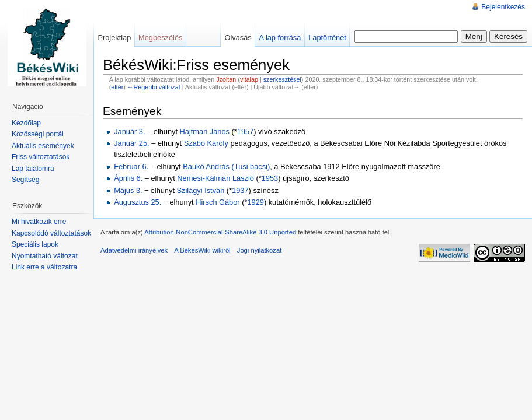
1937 (240, 190)
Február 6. (131, 167)
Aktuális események (43, 146)
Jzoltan (226, 79)
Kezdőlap (26, 123)
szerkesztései (282, 79)
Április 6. (128, 178)
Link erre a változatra (44, 267)
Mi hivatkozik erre (39, 222)
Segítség (25, 180)
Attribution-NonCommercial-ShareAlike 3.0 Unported (220, 232)
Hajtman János (205, 132)
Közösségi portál (38, 134)
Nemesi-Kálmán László (215, 178)
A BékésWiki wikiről (202, 250)
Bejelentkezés (503, 7)
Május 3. (128, 190)
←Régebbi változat (154, 87)
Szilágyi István (201, 190)
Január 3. (129, 132)
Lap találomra (33, 169)
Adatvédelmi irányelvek (134, 250)
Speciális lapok (35, 244)
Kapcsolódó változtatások (51, 233)
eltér (117, 87)
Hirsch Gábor (218, 202)
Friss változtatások (41, 157)
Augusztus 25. (138, 202)
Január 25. (131, 143)
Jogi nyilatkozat (260, 250)
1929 (255, 202)
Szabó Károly (206, 143)
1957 (245, 132)
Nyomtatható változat (45, 256)
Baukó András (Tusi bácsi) (226, 167)
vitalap (249, 79)
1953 (270, 178)
